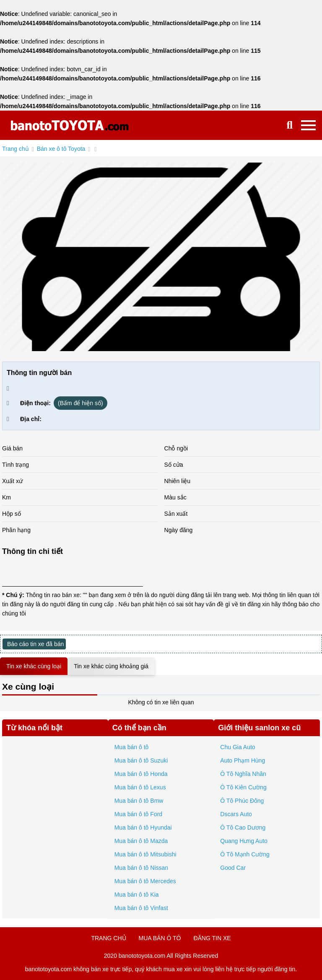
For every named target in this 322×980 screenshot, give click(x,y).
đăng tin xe (212, 938)
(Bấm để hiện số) (80, 403)
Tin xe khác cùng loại (34, 666)
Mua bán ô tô (132, 747)
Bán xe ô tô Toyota (61, 149)
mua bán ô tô (160, 938)
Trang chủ (16, 149)
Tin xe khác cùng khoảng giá (111, 666)
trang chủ (108, 938)
